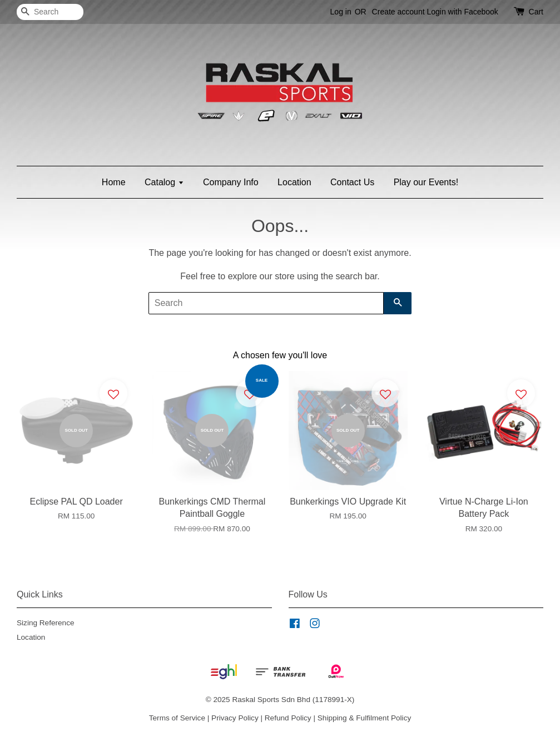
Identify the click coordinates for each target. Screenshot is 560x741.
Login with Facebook (462, 12)
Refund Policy (288, 718)
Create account (398, 12)
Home (114, 182)
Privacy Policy (235, 718)
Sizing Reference (46, 623)
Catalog (164, 182)
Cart (536, 12)
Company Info (231, 182)
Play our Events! (426, 182)
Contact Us (352, 182)
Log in (341, 12)
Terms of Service (177, 718)
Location (294, 182)
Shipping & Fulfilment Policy (365, 718)
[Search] (50, 12)
